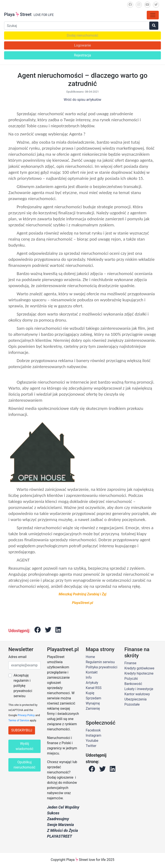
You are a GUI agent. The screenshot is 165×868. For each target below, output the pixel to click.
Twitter (91, 746)
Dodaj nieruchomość (83, 35)
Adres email (17, 657)
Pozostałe (132, 704)
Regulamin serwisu (100, 662)
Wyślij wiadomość (25, 746)
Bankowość (133, 684)
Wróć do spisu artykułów (83, 100)
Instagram (93, 735)
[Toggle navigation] (153, 15)
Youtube (92, 741)
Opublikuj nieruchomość (24, 765)
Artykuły (92, 683)
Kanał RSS (94, 688)
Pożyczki (131, 679)
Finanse (130, 663)
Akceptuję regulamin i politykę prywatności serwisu (23, 686)
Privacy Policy (26, 715)
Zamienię (93, 709)
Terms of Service (19, 720)
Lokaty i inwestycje (139, 689)
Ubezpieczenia (135, 699)
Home (90, 657)
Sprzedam (93, 698)
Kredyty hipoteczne (139, 673)
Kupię (90, 693)
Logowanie (82, 45)
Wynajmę (93, 703)
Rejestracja (83, 55)
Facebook (93, 730)
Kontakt (92, 672)
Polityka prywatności (102, 667)
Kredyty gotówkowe (139, 668)
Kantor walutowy (137, 694)
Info (89, 677)
